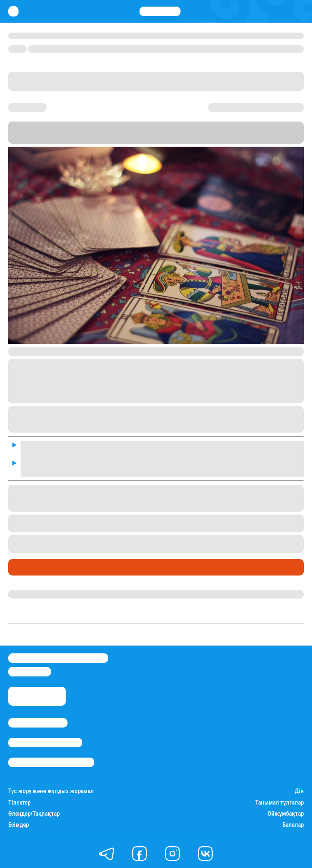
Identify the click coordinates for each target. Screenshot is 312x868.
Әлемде (22, 567)
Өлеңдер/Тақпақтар (34, 814)
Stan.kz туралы (38, 723)
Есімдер (19, 825)
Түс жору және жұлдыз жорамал (51, 791)
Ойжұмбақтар (286, 814)
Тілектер (19, 803)
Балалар (293, 825)
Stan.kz (44, 132)
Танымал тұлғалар (279, 803)
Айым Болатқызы (36, 594)
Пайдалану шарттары (51, 762)
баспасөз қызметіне (242, 132)
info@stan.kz (30, 672)
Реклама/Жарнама (45, 743)
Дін (299, 791)
